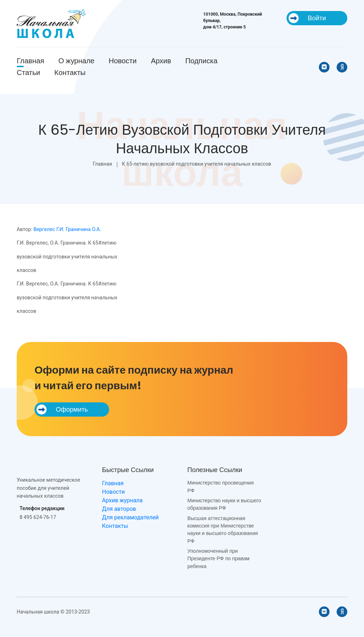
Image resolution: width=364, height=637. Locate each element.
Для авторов (119, 509)
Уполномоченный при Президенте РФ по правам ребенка (218, 559)
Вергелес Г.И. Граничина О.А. (67, 229)
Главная (30, 61)
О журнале (76, 61)
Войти (307, 18)
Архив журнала (122, 500)
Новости (123, 61)
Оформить (62, 409)
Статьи (28, 73)
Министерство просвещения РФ (221, 486)
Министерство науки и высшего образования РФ (224, 504)
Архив (161, 61)
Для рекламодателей (130, 517)
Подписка (201, 61)
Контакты (70, 73)
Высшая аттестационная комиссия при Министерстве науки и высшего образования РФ (223, 530)
